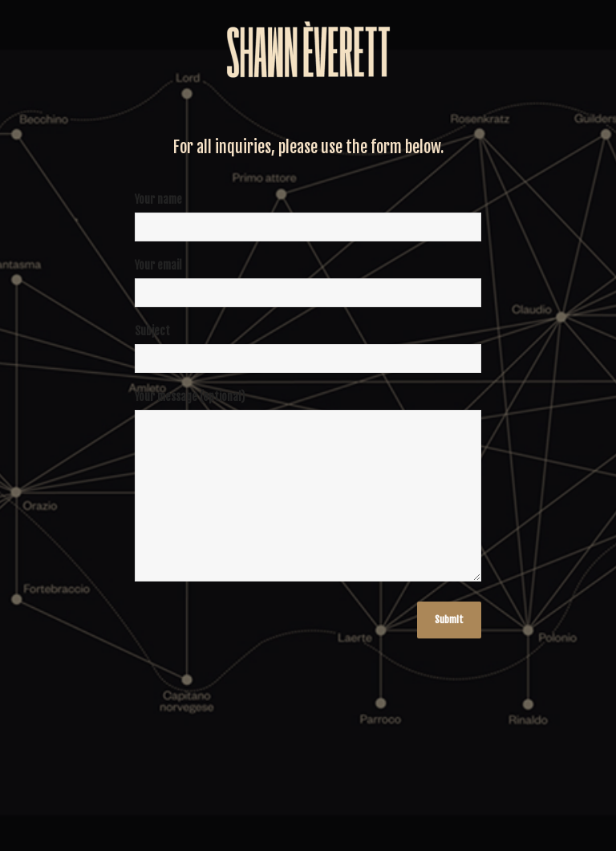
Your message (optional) (308, 494)
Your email (308, 289)
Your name (308, 223)
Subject (308, 355)
